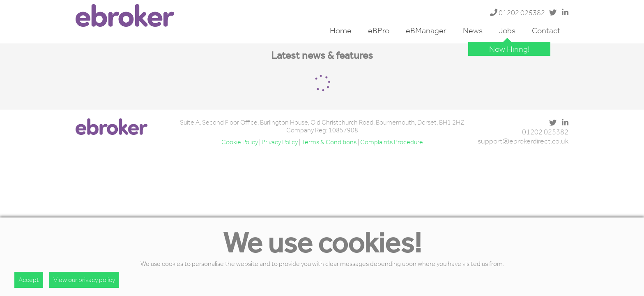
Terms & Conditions (329, 142)
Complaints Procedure (392, 142)
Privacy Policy (280, 142)
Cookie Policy (240, 142)
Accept (29, 280)
